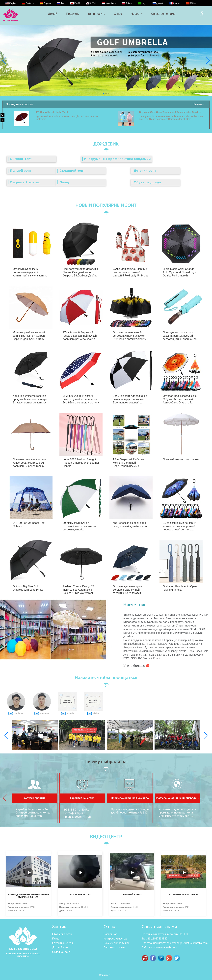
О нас (118, 14)
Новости (136, 14)
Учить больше (136, 666)
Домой (53, 14)
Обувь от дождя (147, 182)
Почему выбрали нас (116, 943)
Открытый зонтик (25, 182)
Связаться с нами (163, 14)
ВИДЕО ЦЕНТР (106, 837)
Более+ (199, 104)
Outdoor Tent (21, 159)
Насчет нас (110, 934)
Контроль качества (115, 939)
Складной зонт (72, 171)
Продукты (73, 14)
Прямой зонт (21, 171)
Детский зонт (145, 171)
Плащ (64, 182)
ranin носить (97, 14)
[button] (103, 93)
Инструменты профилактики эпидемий (118, 159)
